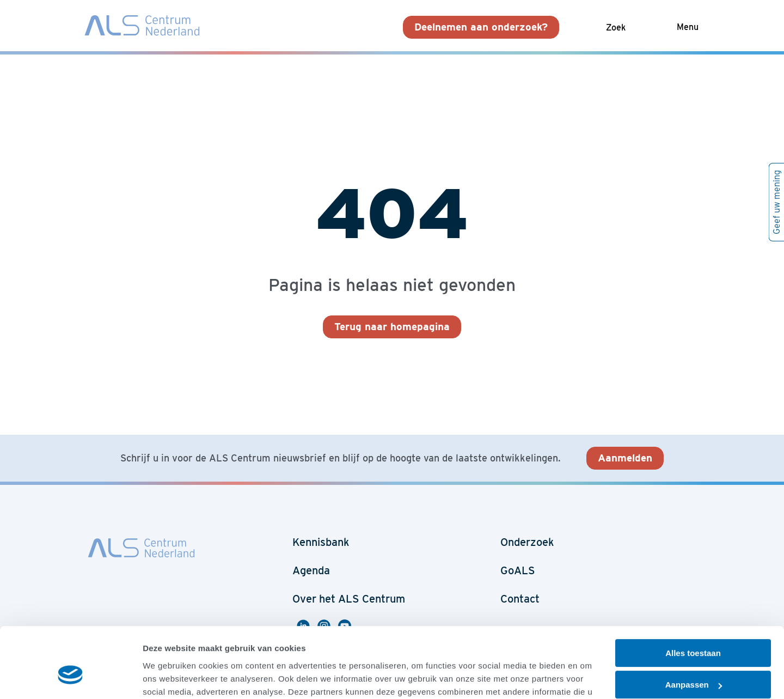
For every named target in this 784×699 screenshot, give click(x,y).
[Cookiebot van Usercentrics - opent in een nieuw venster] (71, 678)
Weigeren (693, 660)
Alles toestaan (693, 596)
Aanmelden (626, 458)
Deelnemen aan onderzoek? (481, 27)
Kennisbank (321, 542)
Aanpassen (694, 627)
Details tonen (169, 677)
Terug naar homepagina (392, 327)
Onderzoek (527, 542)
